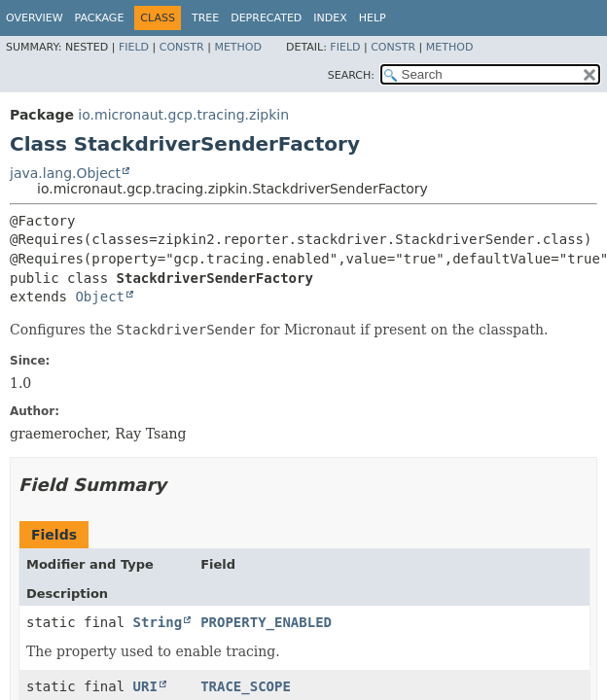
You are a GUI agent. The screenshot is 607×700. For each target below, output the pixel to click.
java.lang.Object (65, 173)
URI (145, 686)
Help (373, 18)
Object (100, 297)
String (158, 622)
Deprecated (266, 18)
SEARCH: (351, 75)
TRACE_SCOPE (246, 686)
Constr (182, 47)
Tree (205, 18)
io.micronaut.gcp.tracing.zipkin (183, 115)
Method (238, 47)
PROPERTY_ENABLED (266, 622)
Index (330, 18)
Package (100, 18)
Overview (35, 18)
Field (134, 47)
